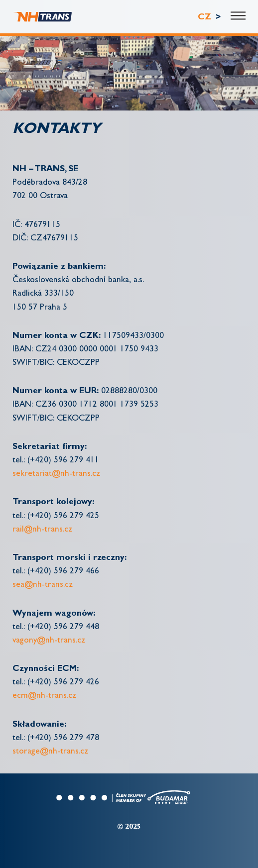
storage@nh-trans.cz (50, 752)
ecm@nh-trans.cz (44, 696)
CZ (206, 18)
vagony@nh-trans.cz (49, 641)
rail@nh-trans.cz (42, 530)
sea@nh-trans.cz (43, 585)
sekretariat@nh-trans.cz (56, 474)
